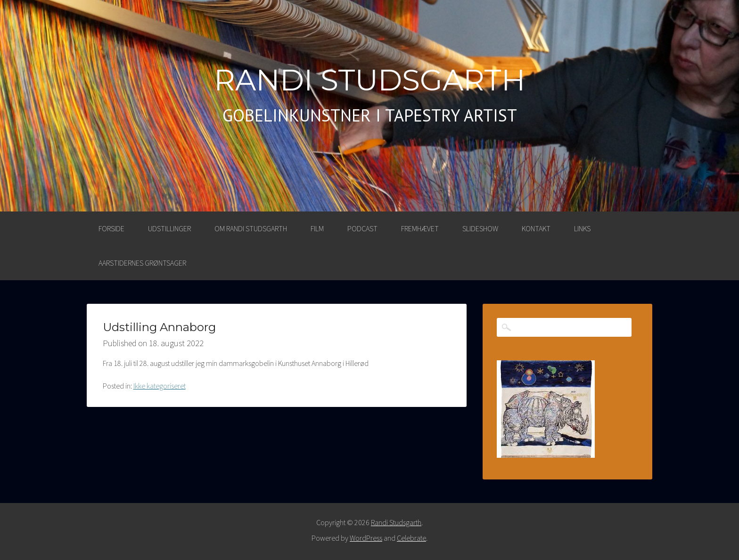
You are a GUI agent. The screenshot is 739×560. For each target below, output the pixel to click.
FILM (317, 228)
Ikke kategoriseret (160, 386)
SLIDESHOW (480, 228)
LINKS (582, 228)
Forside (111, 228)
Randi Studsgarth (370, 80)
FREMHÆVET (420, 228)
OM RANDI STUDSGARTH (251, 228)
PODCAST (362, 228)
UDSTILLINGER (169, 228)
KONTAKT (536, 228)
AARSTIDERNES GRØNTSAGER (142, 263)
